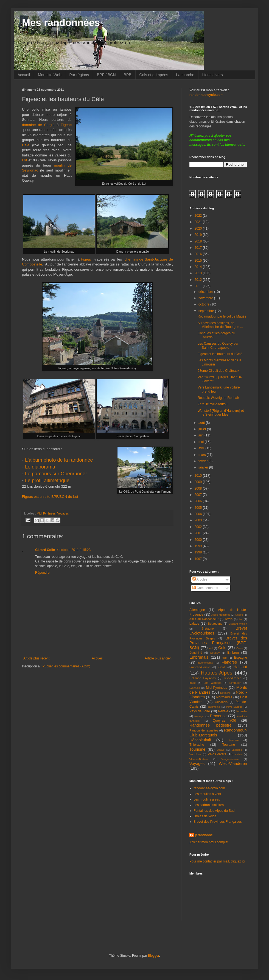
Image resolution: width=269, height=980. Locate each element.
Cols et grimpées (154, 75)
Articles (200, 579)
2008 (199, 488)
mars (203, 455)
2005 (199, 508)
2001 (199, 533)
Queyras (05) (224, 721)
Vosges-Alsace (230, 759)
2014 (199, 267)
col (211, 648)
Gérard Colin (45, 550)
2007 (199, 495)
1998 (199, 552)
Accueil (24, 75)
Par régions (79, 75)
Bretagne (208, 628)
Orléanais (221, 702)
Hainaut (240, 667)
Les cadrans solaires (209, 805)
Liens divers (213, 75)
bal (241, 619)
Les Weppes (213, 683)
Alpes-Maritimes (221, 615)
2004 (199, 514)
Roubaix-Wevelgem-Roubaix (219, 398)
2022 (199, 216)
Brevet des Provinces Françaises (218, 822)
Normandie (224, 697)
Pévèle (223, 711)
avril (202, 448)
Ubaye (221, 750)
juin (201, 435)
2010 (199, 476)
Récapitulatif (200, 740)
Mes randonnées (61, 23)
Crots (239, 648)
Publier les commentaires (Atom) (66, 666)
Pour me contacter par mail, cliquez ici (217, 861)
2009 (199, 482)
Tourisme (197, 749)
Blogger (154, 956)
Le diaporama (40, 467)
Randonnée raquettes (204, 730)
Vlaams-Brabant (199, 759)
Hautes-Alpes (216, 673)
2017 (199, 248)
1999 (199, 546)
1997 (199, 559)
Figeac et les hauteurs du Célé (220, 354)
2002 (199, 527)
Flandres (229, 662)
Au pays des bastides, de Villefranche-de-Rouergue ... (220, 325)
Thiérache (197, 745)
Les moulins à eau (207, 799)
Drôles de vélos (205, 816)
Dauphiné (196, 653)
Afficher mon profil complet (209, 842)
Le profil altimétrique (47, 481)
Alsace (239, 615)
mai (202, 442)
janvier (204, 467)
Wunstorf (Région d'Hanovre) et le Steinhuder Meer (221, 413)
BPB (128, 75)
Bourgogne (215, 624)
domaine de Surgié (38, 125)
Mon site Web (50, 75)
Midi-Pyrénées (46, 513)
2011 (199, 286)
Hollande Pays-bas (203, 678)
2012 (199, 280)
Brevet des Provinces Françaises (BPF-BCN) (218, 643)
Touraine (229, 745)
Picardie (242, 711)
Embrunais (199, 657)
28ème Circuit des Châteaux (218, 371)
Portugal (199, 716)
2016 (199, 254)
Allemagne (197, 610)
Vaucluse (195, 754)
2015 (199, 261)
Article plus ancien (158, 658)
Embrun (233, 653)
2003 (199, 520)
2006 (199, 501)
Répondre (42, 573)
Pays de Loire (200, 711)
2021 (199, 222)
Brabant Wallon (238, 624)
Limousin (235, 683)
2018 (199, 241)
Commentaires (205, 588)
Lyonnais (195, 688)
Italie (193, 683)
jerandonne (204, 835)
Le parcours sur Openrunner (56, 474)
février (204, 461)
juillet (203, 429)
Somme (233, 740)
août (202, 423)
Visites (239, 754)
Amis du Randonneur (204, 619)
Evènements (205, 663)
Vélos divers (217, 754)
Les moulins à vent (207, 794)
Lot (25, 160)
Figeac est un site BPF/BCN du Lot (50, 497)
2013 (199, 273)
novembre (206, 298)
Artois (229, 619)
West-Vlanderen (233, 764)
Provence (218, 716)
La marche (185, 75)
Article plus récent (36, 658)
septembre (207, 311)
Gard (222, 667)
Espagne (241, 658)
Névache (225, 693)
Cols (222, 648)
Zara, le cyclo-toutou (213, 404)
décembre (206, 292)
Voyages (63, 513)
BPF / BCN (106, 75)
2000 (199, 540)
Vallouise (237, 750)
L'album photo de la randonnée (59, 460)
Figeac (88, 259)
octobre (204, 304)
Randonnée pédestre (210, 725)
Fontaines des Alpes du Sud (214, 811)
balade (194, 624)
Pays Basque (234, 707)
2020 (199, 228)
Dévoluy (215, 653)
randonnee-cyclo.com (209, 788)
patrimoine (214, 707)
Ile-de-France (232, 678)
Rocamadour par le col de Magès (222, 316)
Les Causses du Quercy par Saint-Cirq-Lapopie (218, 345)
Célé (27, 145)
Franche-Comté (200, 667)
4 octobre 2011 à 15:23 (74, 550)
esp (224, 658)
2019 (199, 235)
